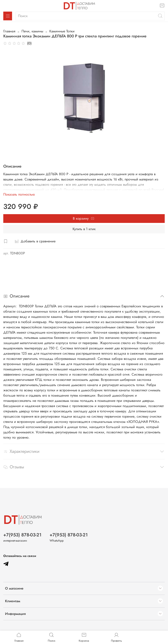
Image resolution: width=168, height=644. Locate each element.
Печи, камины (32, 31)
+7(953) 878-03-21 (22, 535)
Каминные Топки (62, 31)
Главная (9, 31)
